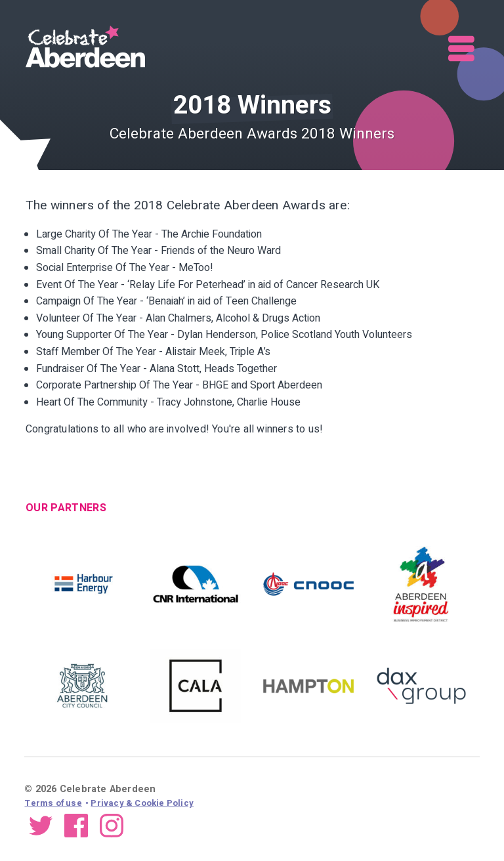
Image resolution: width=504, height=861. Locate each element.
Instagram (112, 825)
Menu (462, 49)
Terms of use (53, 803)
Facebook (76, 825)
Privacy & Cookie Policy (142, 803)
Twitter (41, 825)
